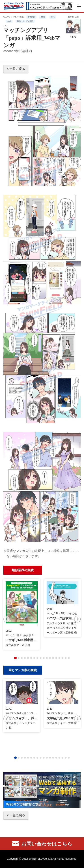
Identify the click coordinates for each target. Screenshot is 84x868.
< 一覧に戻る (16, 69)
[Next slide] (77, 619)
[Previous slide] (7, 619)
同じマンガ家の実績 (23, 670)
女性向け (31, 17)
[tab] (15, 658)
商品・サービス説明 (25, 21)
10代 (9, 21)
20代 (43, 17)
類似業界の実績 (23, 570)
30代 (53, 17)
